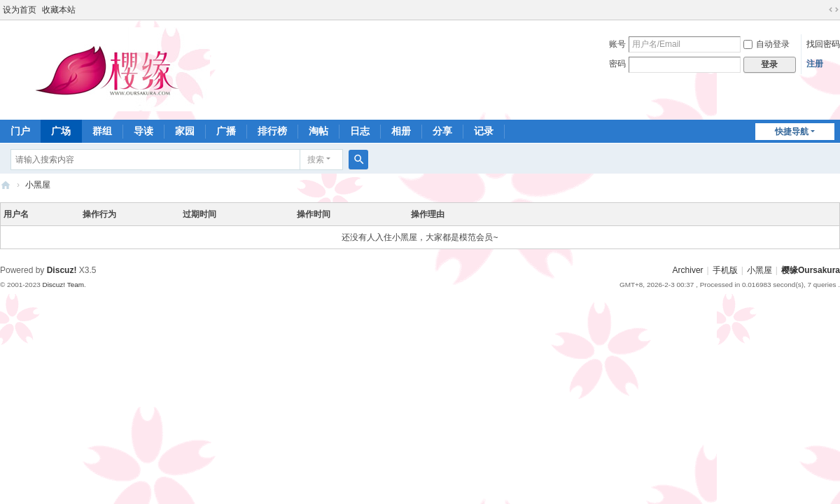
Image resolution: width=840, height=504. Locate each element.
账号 (617, 44)
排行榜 (272, 131)
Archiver (688, 270)
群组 (102, 131)
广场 (61, 131)
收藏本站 (59, 10)
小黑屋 (38, 185)
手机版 (725, 270)
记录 (484, 131)
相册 (401, 131)
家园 (185, 131)
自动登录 (766, 44)
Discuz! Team (63, 285)
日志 (360, 131)
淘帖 (318, 131)
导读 (143, 131)
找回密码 (823, 44)
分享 (442, 131)
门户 (20, 131)
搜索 (316, 160)
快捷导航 (792, 132)
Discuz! (62, 270)
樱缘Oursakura (811, 270)
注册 (815, 64)
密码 (617, 64)
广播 (226, 131)
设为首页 (20, 10)
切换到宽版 (834, 10)
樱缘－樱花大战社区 (6, 185)
